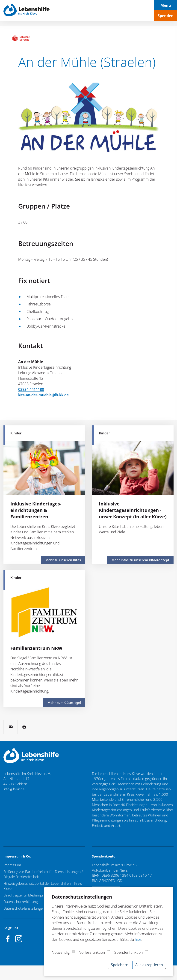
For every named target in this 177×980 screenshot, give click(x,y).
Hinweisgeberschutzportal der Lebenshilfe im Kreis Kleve (43, 886)
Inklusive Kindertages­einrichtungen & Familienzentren (36, 510)
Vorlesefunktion (92, 952)
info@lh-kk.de (14, 789)
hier (138, 939)
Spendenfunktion (128, 952)
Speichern (120, 965)
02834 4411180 (31, 389)
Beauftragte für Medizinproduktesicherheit (36, 895)
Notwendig (61, 952)
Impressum (12, 865)
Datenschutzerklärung (21, 902)
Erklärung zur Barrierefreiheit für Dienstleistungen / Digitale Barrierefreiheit (43, 874)
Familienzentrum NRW (36, 648)
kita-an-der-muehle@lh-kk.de (43, 395)
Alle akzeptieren (149, 965)
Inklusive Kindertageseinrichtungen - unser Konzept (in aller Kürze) (133, 510)
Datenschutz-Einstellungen (24, 908)
